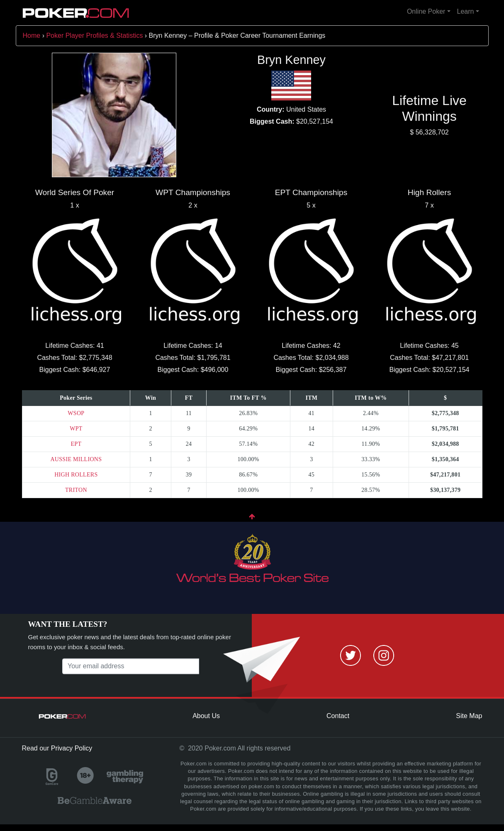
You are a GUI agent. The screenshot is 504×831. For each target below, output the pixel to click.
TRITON (76, 490)
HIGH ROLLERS (76, 475)
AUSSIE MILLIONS (76, 459)
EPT (76, 444)
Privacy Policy (72, 748)
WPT (76, 429)
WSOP (76, 413)
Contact (338, 716)
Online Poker (426, 11)
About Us (206, 716)
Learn (466, 11)
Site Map (469, 716)
